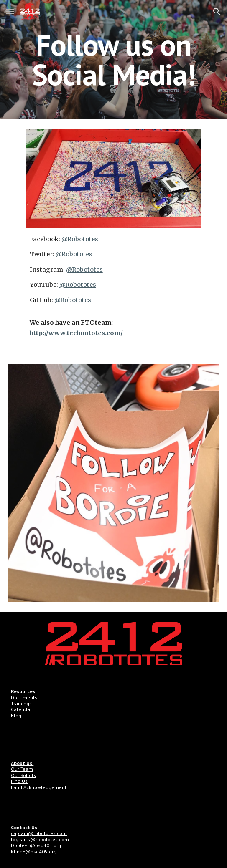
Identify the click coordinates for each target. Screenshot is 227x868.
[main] (113, 59)
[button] (10, 11)
